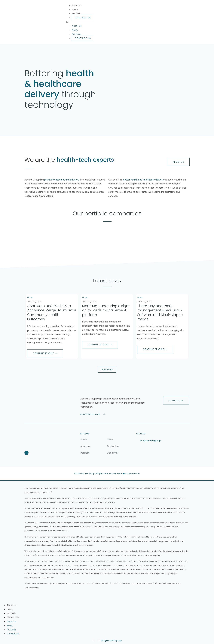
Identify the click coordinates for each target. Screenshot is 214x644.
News (75, 10)
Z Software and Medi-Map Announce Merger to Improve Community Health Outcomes (52, 313)
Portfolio (76, 14)
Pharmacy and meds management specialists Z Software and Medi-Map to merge (160, 313)
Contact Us (83, 18)
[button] (128, 22)
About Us (77, 6)
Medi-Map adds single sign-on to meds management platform (106, 310)
